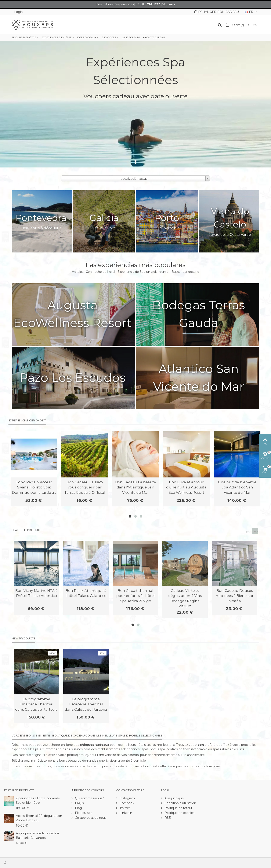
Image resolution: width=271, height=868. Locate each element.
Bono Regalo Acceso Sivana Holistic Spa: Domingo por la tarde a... (34, 487)
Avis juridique (174, 798)
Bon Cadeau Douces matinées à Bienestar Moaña (235, 596)
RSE (167, 818)
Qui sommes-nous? (89, 798)
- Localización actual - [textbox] (134, 179)
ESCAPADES (109, 37)
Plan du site (83, 813)
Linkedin (125, 813)
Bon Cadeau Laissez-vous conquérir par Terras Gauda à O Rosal (85, 487)
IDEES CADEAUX (87, 37)
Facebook (127, 803)
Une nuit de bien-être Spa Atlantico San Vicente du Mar (237, 487)
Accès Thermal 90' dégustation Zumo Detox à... (39, 818)
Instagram (127, 798)
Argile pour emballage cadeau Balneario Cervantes (38, 836)
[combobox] (135, 178)
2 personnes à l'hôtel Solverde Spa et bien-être (38, 800)
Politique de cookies (179, 813)
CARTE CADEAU (154, 37)
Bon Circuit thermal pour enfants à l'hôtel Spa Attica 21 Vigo (135, 596)
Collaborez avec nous (90, 818)
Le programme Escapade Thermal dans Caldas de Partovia (36, 704)
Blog (78, 808)
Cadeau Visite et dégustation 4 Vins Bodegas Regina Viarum (185, 598)
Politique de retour (178, 808)
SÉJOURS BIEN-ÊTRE (24, 37)
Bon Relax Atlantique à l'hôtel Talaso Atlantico (86, 593)
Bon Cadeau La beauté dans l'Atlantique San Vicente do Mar (136, 487)
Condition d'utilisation (180, 803)
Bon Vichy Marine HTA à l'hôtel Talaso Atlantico (36, 593)
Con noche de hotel (100, 272)
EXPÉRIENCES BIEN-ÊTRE (57, 37)
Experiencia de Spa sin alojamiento (143, 272)
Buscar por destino (185, 272)
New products (24, 638)
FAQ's (79, 803)
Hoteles (78, 272)
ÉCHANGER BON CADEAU (217, 12)
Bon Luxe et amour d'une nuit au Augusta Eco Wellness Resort (186, 487)
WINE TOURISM (131, 37)
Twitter (124, 808)
